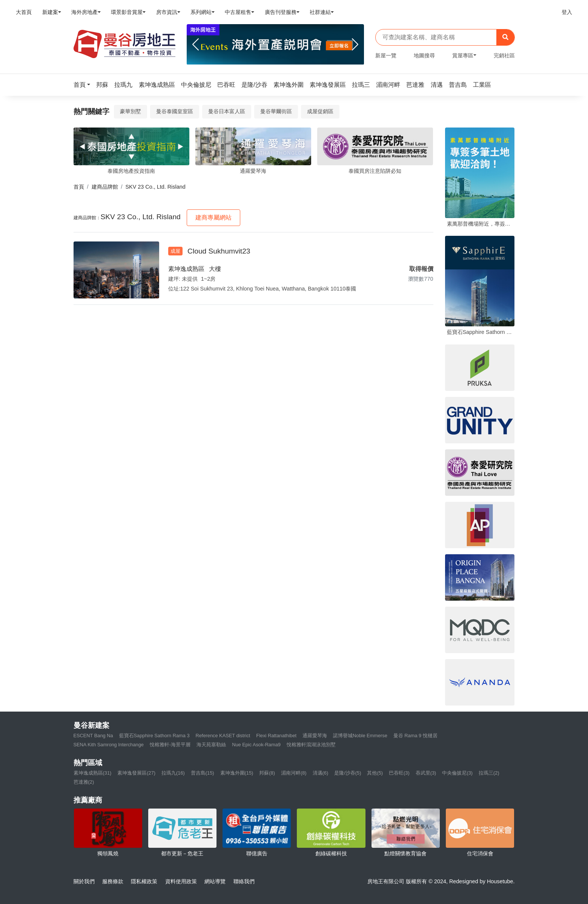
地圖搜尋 (424, 55)
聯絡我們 (244, 881)
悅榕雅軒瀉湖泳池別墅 (311, 745)
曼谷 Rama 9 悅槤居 (415, 736)
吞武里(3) (426, 773)
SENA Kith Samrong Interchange (109, 745)
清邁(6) (321, 773)
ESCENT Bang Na (93, 736)
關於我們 (84, 881)
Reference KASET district (223, 736)
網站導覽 (215, 881)
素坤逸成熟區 (186, 269)
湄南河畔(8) (294, 773)
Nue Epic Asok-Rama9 (256, 745)
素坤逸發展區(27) (136, 773)
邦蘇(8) (267, 773)
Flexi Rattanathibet (276, 736)
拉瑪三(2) (489, 773)
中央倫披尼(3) (457, 773)
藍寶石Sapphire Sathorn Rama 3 (154, 736)
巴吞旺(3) (399, 773)
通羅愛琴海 (315, 736)
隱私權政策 (144, 881)
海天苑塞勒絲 (211, 745)
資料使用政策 (181, 881)
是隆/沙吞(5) (348, 773)
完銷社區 (504, 55)
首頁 (79, 187)
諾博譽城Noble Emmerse (360, 736)
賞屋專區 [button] (463, 55)
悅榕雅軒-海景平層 (170, 745)
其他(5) (375, 773)
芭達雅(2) (84, 782)
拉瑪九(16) (173, 773)
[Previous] (196, 45)
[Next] (355, 45)
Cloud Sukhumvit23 (219, 251)
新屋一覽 (386, 55)
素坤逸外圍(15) (237, 773)
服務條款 (113, 881)
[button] (84, 85)
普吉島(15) (203, 773)
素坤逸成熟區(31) (93, 773)
